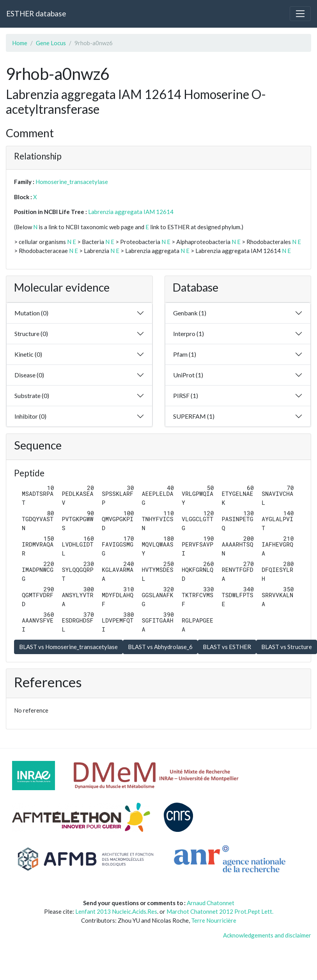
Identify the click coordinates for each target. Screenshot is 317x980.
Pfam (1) (185, 354)
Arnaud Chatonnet (211, 903)
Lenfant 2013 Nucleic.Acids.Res (116, 911)
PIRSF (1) (186, 395)
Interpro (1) (189, 333)
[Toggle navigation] (300, 14)
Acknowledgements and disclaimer (267, 935)
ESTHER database (36, 13)
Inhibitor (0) (30, 416)
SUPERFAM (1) (194, 416)
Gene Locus (51, 43)
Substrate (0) (32, 395)
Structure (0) (31, 333)
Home (20, 43)
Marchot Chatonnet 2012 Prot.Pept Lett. (220, 911)
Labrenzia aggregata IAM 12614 (131, 212)
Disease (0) (29, 375)
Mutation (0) (31, 313)
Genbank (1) (190, 313)
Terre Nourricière (214, 920)
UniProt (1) (188, 375)
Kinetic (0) (28, 354)
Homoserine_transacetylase (72, 182)
